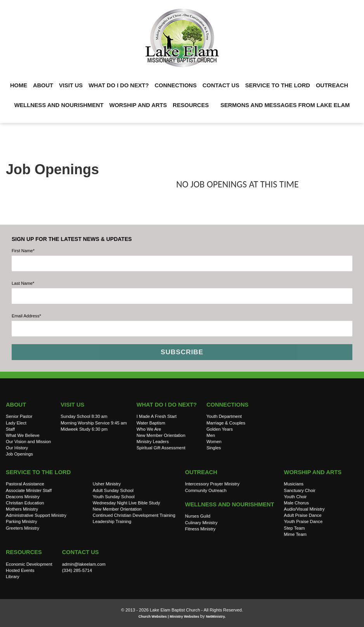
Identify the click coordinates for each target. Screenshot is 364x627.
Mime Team (295, 534)
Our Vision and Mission (28, 442)
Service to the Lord (278, 85)
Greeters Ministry (23, 528)
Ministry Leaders (153, 442)
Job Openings (19, 454)
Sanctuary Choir (300, 490)
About (43, 85)
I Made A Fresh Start (157, 416)
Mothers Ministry (22, 509)
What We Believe (23, 435)
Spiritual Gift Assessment (161, 448)
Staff (10, 429)
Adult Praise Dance (303, 515)
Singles (214, 448)
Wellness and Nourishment (59, 105)
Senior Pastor (19, 416)
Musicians (294, 484)
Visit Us (71, 85)
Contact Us (221, 85)
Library (13, 577)
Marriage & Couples (226, 423)
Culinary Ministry (201, 523)
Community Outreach (206, 490)
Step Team (295, 528)
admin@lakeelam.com (84, 564)
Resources (191, 105)
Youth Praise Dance (303, 521)
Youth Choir (296, 497)
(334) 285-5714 (77, 570)
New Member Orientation (161, 435)
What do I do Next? (119, 85)
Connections (175, 85)
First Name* (23, 251)
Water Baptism (151, 423)
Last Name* (23, 283)
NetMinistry (215, 617)
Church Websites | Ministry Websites (169, 617)
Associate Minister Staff (29, 490)
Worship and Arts (138, 105)
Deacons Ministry (23, 497)
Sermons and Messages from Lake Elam (285, 105)
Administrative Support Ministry (36, 515)
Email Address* (26, 316)
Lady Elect (16, 423)
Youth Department (224, 416)
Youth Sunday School (114, 497)
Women (214, 442)
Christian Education (25, 503)
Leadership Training (112, 521)
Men (211, 435)
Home (19, 85)
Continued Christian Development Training (134, 515)
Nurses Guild (198, 516)
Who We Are (149, 429)
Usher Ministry (107, 484)
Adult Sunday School (113, 490)
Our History (17, 448)
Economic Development (29, 564)
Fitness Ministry (200, 529)
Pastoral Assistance (25, 484)
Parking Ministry (22, 521)
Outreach (332, 85)
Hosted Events (20, 570)
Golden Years (220, 429)
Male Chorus (296, 503)
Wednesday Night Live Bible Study (127, 503)
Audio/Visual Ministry (304, 509)
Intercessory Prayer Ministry (212, 484)
